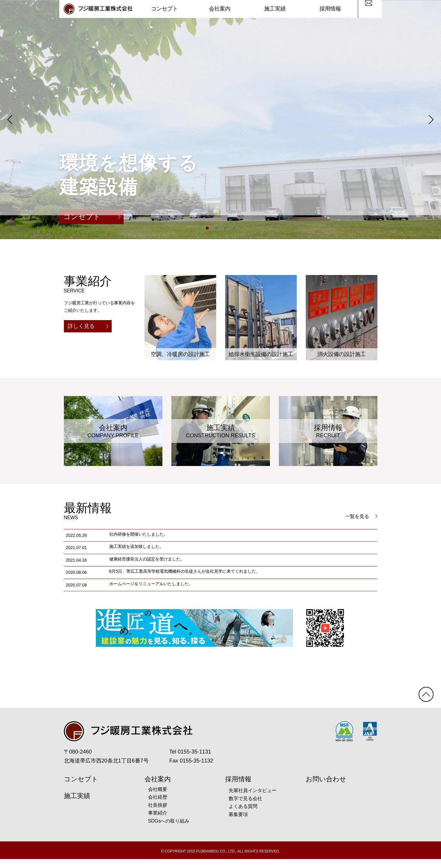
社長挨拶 (158, 814)
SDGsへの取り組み (169, 830)
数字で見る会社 (245, 807)
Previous (10, 120)
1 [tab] (207, 228)
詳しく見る (88, 326)
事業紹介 (158, 822)
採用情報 (330, 9)
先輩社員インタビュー (253, 799)
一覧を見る (361, 516)
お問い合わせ (326, 788)
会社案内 (220, 9)
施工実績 (275, 9)
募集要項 (238, 823)
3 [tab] (225, 228)
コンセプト (165, 9)
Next (431, 120)
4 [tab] (234, 228)
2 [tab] (216, 228)
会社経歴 (158, 806)
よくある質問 (243, 815)
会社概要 (158, 798)
